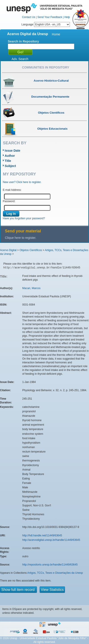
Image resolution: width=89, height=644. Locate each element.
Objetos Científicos (31, 250)
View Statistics (52, 590)
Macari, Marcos (31, 288)
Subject (10, 166)
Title (8, 161)
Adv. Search (20, 59)
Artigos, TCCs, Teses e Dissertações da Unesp (55, 573)
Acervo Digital (8, 250)
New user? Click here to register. (22, 182)
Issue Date (12, 151)
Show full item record (18, 590)
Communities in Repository (46, 67)
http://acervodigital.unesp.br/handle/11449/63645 (51, 540)
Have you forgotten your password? (24, 218)
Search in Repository (23, 41)
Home (56, 34)
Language (46, 24)
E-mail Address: (12, 190)
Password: (9, 201)
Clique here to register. (21, 238)
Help (67, 17)
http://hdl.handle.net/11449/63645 (42, 535)
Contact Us (29, 17)
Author (10, 156)
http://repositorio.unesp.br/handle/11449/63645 (50, 565)
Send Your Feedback (50, 17)
